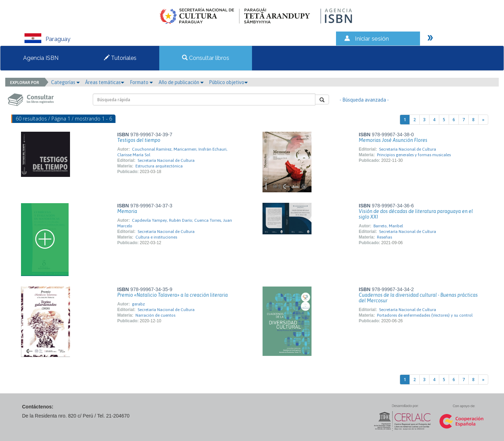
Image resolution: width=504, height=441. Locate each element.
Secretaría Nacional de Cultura (166, 160)
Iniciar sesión (372, 39)
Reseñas (384, 237)
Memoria (127, 211)
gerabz (138, 304)
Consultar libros (206, 58)
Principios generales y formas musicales (414, 155)
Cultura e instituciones (156, 237)
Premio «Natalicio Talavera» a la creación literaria (173, 295)
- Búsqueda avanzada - (364, 100)
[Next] (483, 120)
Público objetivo (228, 82)
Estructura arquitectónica (159, 166)
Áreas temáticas (105, 82)
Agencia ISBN (41, 58)
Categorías (65, 82)
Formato (141, 82)
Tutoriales (120, 58)
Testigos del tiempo (139, 140)
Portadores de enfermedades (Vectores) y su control (425, 315)
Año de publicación (181, 82)
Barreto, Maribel (388, 226)
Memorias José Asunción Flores (393, 140)
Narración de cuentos (155, 315)
